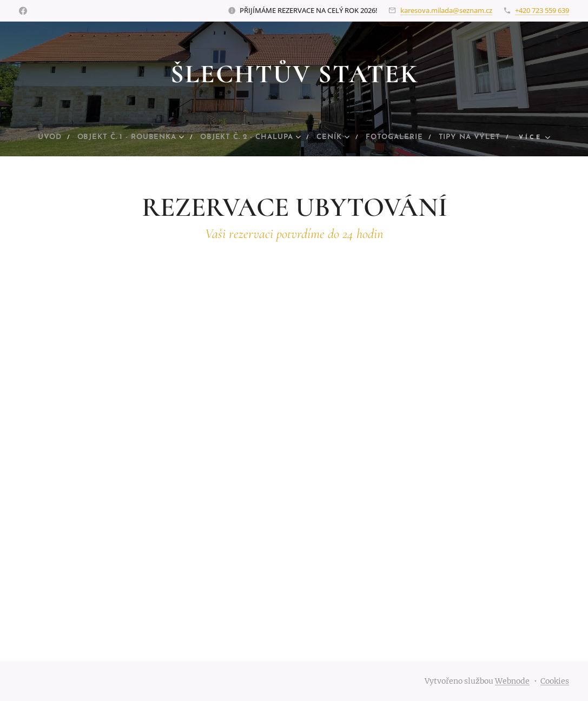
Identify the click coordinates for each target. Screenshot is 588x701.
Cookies (555, 681)
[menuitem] (64, 137)
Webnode (512, 681)
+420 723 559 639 (542, 10)
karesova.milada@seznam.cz (446, 10)
